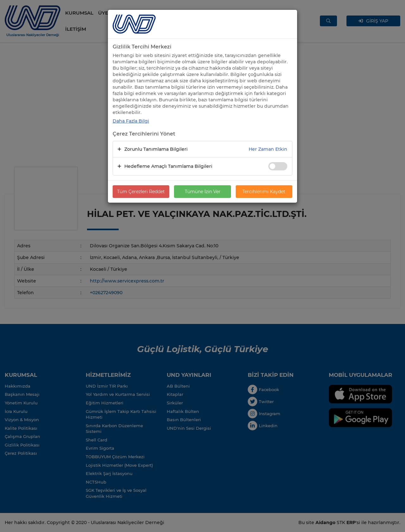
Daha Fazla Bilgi (131, 121)
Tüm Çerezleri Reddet (141, 192)
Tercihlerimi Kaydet (264, 192)
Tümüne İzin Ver (203, 192)
